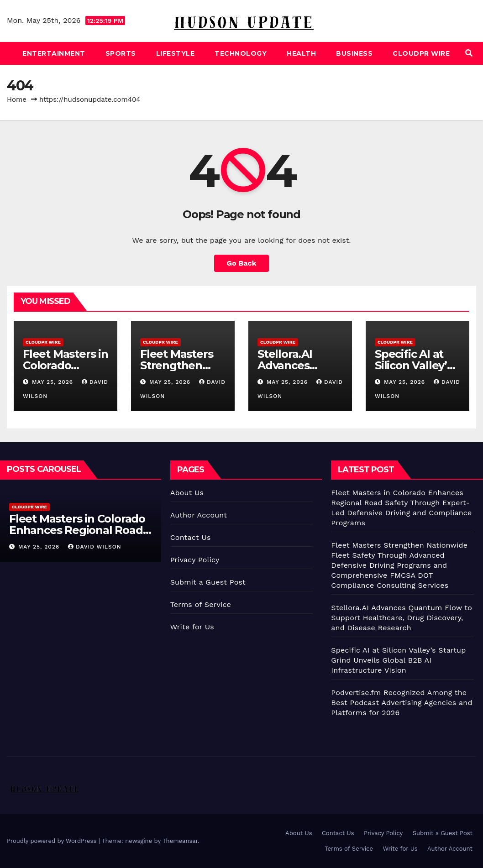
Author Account (199, 515)
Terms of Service (201, 604)
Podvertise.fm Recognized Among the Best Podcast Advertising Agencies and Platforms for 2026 (402, 703)
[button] (469, 53)
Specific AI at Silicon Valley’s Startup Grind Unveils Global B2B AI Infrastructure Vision (398, 660)
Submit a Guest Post (208, 582)
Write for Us (192, 627)
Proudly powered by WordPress (53, 841)
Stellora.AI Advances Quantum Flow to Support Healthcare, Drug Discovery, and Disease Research (402, 618)
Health (301, 53)
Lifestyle (176, 53)
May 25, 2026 (54, 382)
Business (354, 53)
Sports (121, 53)
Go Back (242, 263)
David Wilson (94, 547)
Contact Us (191, 537)
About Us (187, 493)
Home (17, 99)
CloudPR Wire (421, 53)
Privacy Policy (195, 560)
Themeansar (180, 841)
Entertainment (54, 53)
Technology (241, 53)
